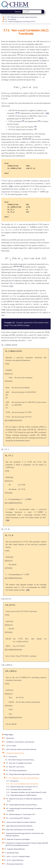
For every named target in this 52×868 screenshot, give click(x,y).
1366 (23, 121)
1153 (35, 129)
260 (18, 55)
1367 (39, 121)
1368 (35, 126)
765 (32, 118)
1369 (47, 113)
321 (19, 113)
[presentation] (27, 50)
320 (16, 113)
